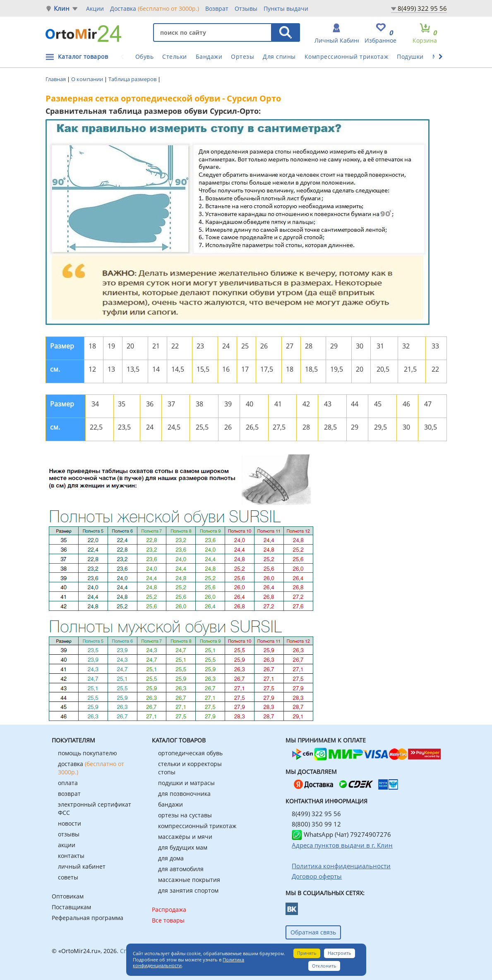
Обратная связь (313, 932)
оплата (68, 783)
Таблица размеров (133, 79)
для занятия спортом (188, 890)
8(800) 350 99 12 (316, 824)
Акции (95, 8)
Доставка (155, 8)
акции (67, 845)
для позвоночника (184, 794)
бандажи (170, 804)
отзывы (69, 834)
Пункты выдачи (286, 8)
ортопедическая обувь (190, 753)
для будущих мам (183, 847)
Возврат (217, 8)
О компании (88, 79)
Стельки (175, 56)
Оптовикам (68, 896)
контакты (71, 856)
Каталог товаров (83, 56)
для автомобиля (181, 869)
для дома (171, 858)
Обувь (145, 56)
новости (70, 823)
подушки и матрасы (186, 783)
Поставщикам (71, 907)
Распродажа (169, 909)
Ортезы (242, 56)
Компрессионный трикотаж (347, 56)
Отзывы (246, 8)
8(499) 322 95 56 (422, 8)
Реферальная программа (88, 918)
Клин (62, 8)
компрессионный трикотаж (197, 826)
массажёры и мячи (185, 837)
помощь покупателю (88, 753)
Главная (56, 79)
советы (68, 877)
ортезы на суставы (185, 815)
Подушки (410, 56)
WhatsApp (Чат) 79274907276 (341, 834)
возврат (69, 794)
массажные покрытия (189, 880)
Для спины (279, 56)
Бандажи (209, 56)
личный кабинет (82, 866)
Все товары (168, 920)
